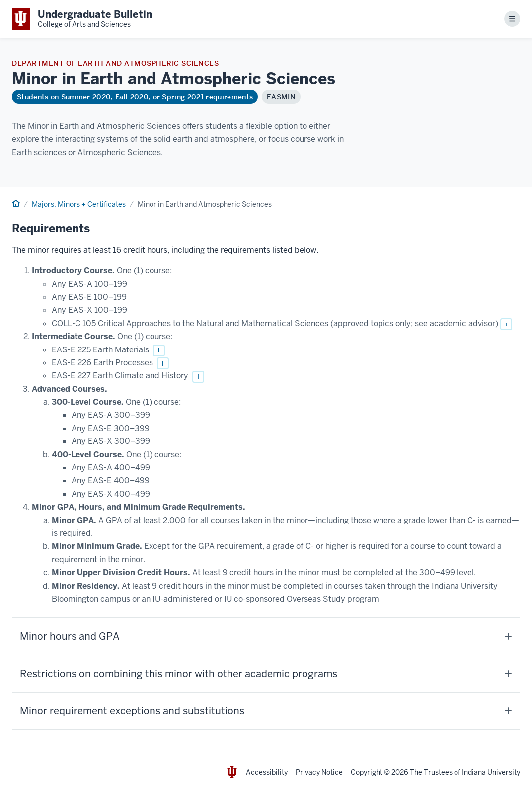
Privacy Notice (319, 772)
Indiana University (491, 772)
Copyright (367, 772)
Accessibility (267, 772)
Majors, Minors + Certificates (79, 204)
